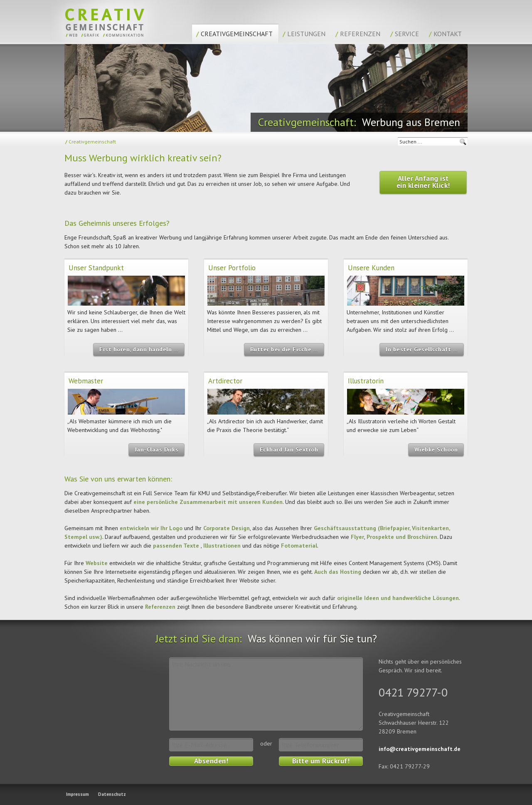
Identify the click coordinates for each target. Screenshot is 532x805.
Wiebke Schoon (436, 449)
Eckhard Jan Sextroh (289, 449)
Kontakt (445, 34)
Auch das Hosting (338, 572)
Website (97, 563)
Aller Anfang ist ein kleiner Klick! (423, 182)
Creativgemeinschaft (234, 34)
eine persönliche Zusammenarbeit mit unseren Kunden (208, 502)
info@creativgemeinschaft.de (420, 749)
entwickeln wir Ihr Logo (151, 528)
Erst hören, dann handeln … (139, 349)
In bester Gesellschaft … (422, 349)
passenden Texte (176, 546)
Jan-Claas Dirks (157, 449)
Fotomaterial (299, 546)
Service (405, 34)
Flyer (357, 537)
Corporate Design (227, 528)
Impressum (78, 794)
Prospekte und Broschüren (402, 537)
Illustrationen (222, 546)
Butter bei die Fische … (284, 349)
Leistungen (304, 34)
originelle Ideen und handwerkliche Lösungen (398, 598)
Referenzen (358, 34)
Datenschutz (112, 794)
